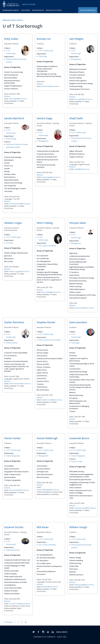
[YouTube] (48, 632)
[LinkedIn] (53, 632)
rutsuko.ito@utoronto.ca (50, 86)
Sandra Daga (44, 118)
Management (76, 59)
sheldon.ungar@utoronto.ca (19, 271)
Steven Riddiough (47, 438)
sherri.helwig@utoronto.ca (51, 292)
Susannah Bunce (79, 438)
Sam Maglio (76, 39)
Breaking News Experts (11, 10)
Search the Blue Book (88, 10)
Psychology (43, 56)
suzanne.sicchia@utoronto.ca (19, 604)
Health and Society (13, 550)
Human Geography (13, 456)
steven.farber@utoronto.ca (19, 490)
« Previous (8, 622)
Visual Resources (38, 10)
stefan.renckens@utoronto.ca (20, 384)
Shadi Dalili (76, 118)
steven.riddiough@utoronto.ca (48, 490)
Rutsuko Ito (44, 39)
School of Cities (77, 461)
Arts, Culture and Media (47, 246)
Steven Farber (12, 438)
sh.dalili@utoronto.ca (82, 169)
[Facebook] (38, 632)
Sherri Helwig (45, 223)
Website (7, 96)
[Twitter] (34, 632)
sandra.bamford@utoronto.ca (20, 204)
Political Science (12, 343)
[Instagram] (43, 632)
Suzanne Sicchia (14, 527)
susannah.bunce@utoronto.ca (85, 508)
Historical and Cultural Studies (50, 340)
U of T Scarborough (46, 51)
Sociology (9, 243)
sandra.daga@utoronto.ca (51, 177)
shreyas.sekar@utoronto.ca (84, 308)
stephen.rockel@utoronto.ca (52, 400)
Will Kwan (43, 527)
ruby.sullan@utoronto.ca (18, 99)
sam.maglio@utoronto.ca (83, 99)
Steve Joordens (78, 322)
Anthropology (11, 139)
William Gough (78, 527)
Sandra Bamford (14, 118)
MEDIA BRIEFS (62, 632)
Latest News (25, 10)
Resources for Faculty (54, 10)
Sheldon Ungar (13, 223)
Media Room (29, 4)
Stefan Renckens (14, 322)
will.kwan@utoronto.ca (50, 587)
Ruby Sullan (11, 39)
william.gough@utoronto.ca (84, 585)
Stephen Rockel (46, 322)
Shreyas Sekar (78, 223)
